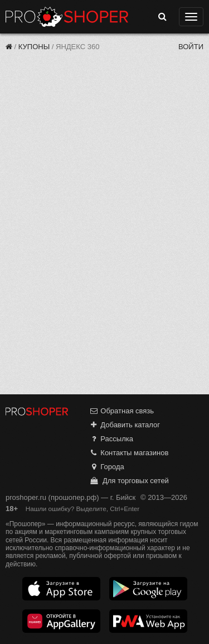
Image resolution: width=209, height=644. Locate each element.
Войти (191, 47)
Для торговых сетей (129, 481)
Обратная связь (121, 411)
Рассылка (111, 439)
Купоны (34, 47)
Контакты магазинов (129, 453)
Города (107, 467)
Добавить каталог (125, 425)
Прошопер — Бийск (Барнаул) (67, 17)
